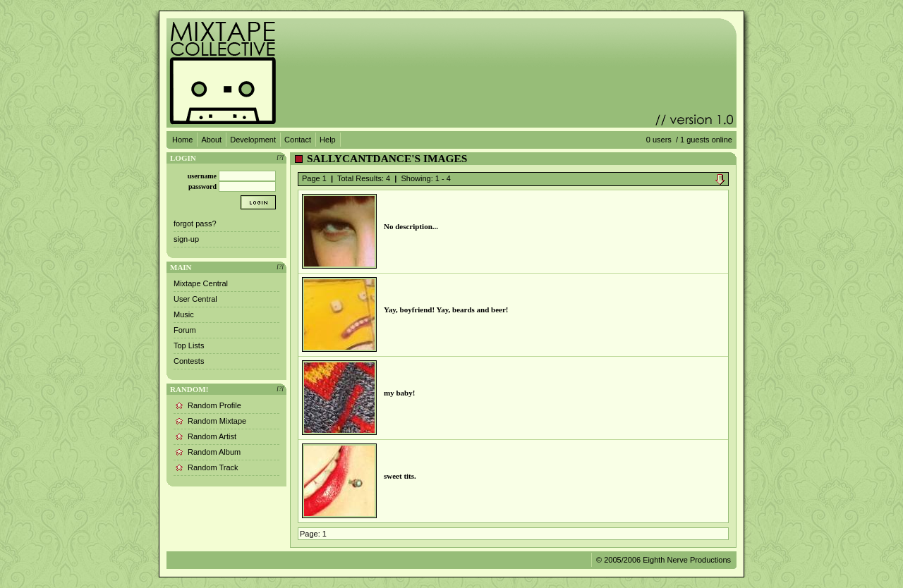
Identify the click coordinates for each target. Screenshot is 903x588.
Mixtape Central (201, 283)
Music (184, 314)
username (202, 176)
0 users (659, 140)
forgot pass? (195, 223)
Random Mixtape (217, 421)
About (211, 140)
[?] (280, 158)
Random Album (214, 452)
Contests (189, 361)
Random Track (213, 467)
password (202, 186)
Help (328, 140)
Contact (298, 140)
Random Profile (214, 405)
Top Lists (189, 345)
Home (182, 140)
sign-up (186, 239)
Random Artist (212, 436)
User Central (195, 299)
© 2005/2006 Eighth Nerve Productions (663, 560)
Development (253, 140)
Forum (185, 330)
